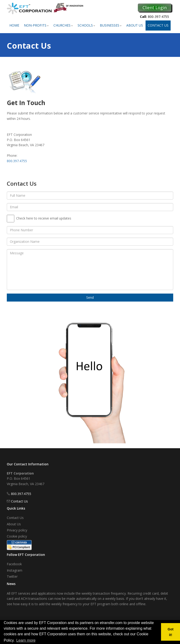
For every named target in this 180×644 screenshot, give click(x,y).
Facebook (14, 564)
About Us (135, 25)
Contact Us (158, 25)
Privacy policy (17, 530)
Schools (86, 25)
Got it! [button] (171, 632)
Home (14, 25)
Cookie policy (17, 536)
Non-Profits (36, 25)
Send (90, 297)
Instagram (15, 570)
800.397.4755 (17, 161)
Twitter (12, 576)
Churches (63, 25)
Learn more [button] (26, 640)
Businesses (111, 25)
